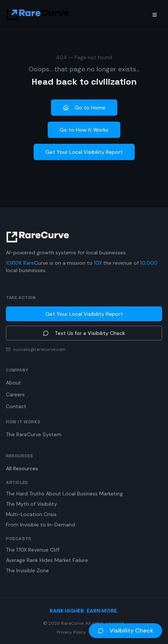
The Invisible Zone (27, 570)
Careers (15, 394)
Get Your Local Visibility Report (84, 152)
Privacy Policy (71, 632)
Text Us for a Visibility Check (84, 333)
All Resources (22, 468)
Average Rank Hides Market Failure (47, 560)
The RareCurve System (34, 434)
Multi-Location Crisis (31, 514)
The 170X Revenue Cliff (33, 550)
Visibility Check (125, 631)
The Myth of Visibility (31, 504)
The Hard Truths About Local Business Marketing (64, 494)
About (14, 383)
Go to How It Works (84, 130)
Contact (16, 406)
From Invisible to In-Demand (41, 525)
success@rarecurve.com (39, 349)
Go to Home (84, 108)
